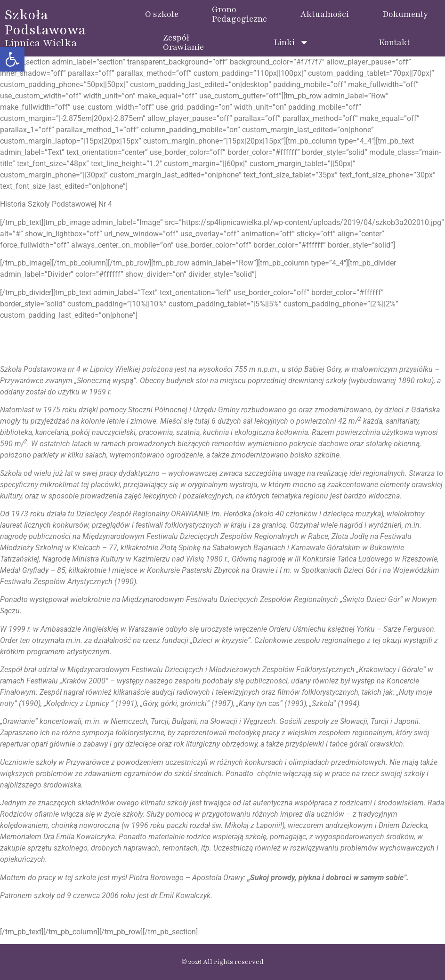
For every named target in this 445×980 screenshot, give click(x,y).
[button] (12, 59)
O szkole (162, 14)
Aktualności (325, 14)
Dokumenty (405, 14)
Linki (291, 42)
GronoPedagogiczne (239, 14)
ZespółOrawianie (183, 42)
